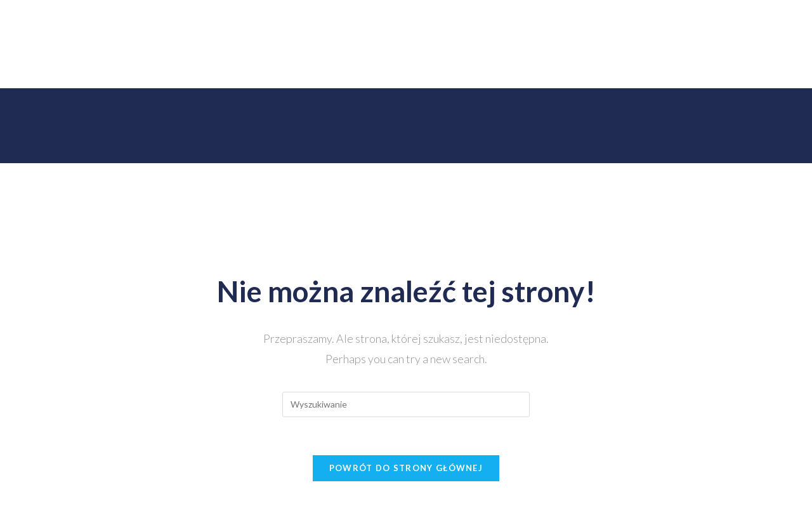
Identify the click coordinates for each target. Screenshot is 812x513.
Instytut (182, 66)
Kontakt (681, 66)
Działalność (243, 66)
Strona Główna (114, 66)
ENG (727, 66)
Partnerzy (508, 66)
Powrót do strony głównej (406, 468)
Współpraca (574, 66)
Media (632, 66)
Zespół (302, 66)
